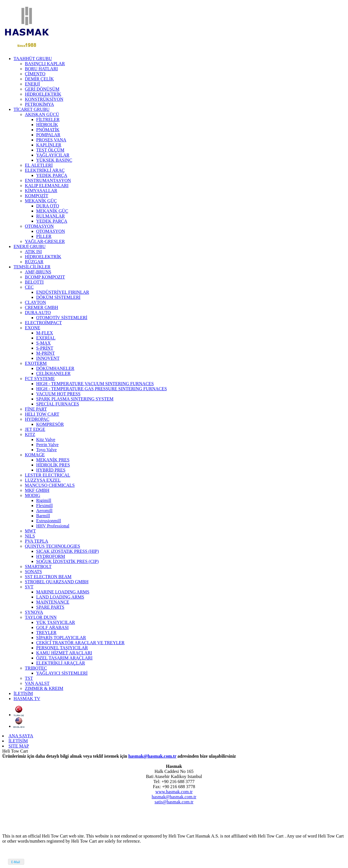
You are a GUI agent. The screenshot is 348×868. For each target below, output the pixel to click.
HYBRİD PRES (51, 470)
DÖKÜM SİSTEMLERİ (58, 297)
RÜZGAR (34, 262)
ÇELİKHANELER (53, 373)
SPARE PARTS (50, 607)
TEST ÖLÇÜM (50, 150)
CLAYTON (35, 302)
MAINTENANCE (53, 602)
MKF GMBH (37, 490)
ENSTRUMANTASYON (48, 180)
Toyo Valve (46, 450)
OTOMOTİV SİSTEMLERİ (62, 318)
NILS (30, 536)
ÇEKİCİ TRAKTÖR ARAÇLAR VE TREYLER (80, 643)
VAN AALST (37, 683)
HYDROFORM (51, 556)
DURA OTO (48, 206)
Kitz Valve (46, 440)
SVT (29, 587)
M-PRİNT (45, 353)
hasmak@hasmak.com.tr (152, 756)
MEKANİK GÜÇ (41, 201)
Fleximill (44, 506)
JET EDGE (35, 429)
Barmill (43, 516)
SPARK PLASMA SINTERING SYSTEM (75, 399)
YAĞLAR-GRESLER (45, 241)
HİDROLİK (47, 125)
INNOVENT (48, 358)
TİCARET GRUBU (31, 109)
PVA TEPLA (37, 541)
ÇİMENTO (35, 74)
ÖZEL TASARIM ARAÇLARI (64, 658)
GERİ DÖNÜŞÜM (42, 89)
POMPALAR (48, 135)
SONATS (33, 572)
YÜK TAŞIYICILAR (56, 622)
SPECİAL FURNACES (58, 404)
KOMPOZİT (37, 196)
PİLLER (44, 236)
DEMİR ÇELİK (39, 79)
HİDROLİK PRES (53, 465)
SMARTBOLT (38, 566)
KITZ (30, 434)
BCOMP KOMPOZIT (45, 277)
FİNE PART (36, 409)
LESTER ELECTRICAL (47, 475)
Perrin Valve (47, 445)
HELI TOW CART (42, 414)
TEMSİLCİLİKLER (32, 267)
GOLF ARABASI (52, 627)
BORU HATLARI (41, 69)
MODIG (32, 495)
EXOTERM (36, 363)
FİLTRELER (48, 120)
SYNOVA (34, 612)
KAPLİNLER (49, 145)
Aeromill (44, 511)
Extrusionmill (49, 521)
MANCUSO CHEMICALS (50, 485)
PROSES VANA (51, 140)
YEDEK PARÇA (52, 175)
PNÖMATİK (48, 130)
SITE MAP (19, 746)
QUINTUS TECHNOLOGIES (53, 546)
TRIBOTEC (36, 668)
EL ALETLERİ (39, 165)
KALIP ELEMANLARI (47, 186)
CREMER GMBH (42, 307)
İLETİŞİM (23, 693)
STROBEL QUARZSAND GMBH (57, 582)
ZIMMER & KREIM (44, 688)
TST (29, 678)
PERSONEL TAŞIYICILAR (62, 648)
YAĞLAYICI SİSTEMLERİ (62, 673)
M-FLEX (45, 333)
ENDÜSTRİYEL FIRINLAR (63, 292)
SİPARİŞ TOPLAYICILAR (61, 638)
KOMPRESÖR (50, 424)
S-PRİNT (45, 348)
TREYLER (46, 633)
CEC (29, 287)
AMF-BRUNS (38, 272)
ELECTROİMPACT (43, 323)
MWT (30, 531)
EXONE (32, 328)
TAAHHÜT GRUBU (33, 59)
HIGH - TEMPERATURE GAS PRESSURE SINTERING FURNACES (102, 389)
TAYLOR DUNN (41, 617)
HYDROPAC (37, 419)
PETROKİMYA (39, 104)
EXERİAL (46, 338)
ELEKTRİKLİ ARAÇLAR (61, 663)
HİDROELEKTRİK (43, 94)
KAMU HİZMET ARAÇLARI (64, 653)
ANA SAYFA (21, 736)
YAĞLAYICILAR (53, 155)
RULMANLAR (50, 216)
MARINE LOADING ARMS (63, 592)
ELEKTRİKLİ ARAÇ (45, 170)
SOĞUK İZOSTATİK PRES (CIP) (67, 561)
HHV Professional (53, 526)
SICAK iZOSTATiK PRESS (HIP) (68, 551)
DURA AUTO (38, 313)
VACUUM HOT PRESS (58, 394)
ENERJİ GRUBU (30, 246)
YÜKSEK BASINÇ (54, 160)
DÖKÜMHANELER (55, 368)
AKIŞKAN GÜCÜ (42, 114)
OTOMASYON (39, 226)
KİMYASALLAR (41, 191)
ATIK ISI (33, 252)
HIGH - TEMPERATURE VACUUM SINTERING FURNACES (95, 384)
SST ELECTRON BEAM (48, 577)
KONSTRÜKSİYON (44, 99)
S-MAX (43, 343)
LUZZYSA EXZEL (43, 480)
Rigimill (44, 500)
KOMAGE (35, 455)
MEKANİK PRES (53, 460)
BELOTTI (34, 282)
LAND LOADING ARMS (60, 597)
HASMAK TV (27, 699)
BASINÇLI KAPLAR (45, 64)
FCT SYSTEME (40, 379)
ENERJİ (32, 84)
